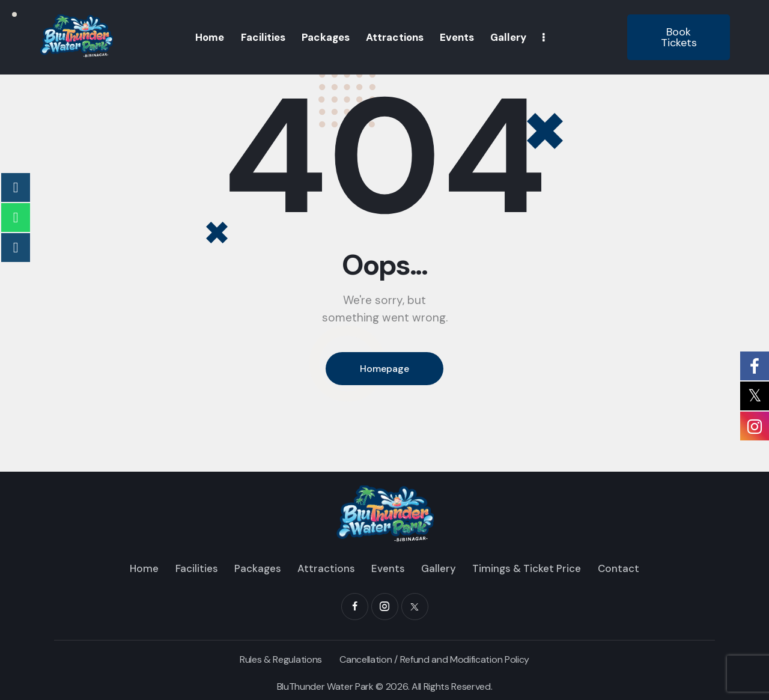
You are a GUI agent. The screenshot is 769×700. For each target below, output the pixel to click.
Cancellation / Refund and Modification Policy (434, 659)
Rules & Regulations (281, 659)
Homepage (384, 369)
